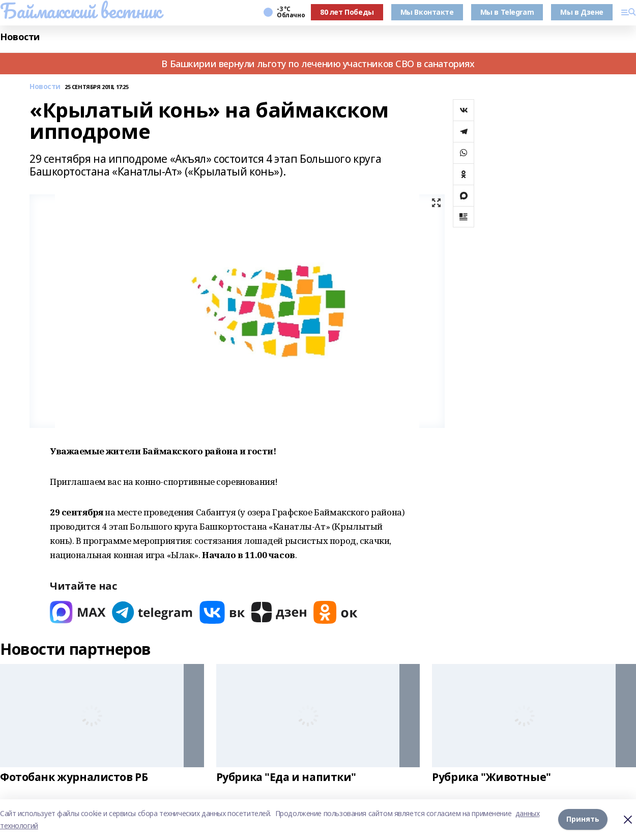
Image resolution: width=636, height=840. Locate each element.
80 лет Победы (347, 12)
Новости (20, 37)
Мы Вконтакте (427, 12)
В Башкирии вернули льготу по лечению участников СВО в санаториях (318, 64)
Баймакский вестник (80, 11)
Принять (583, 819)
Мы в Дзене (582, 12)
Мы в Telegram (507, 12)
